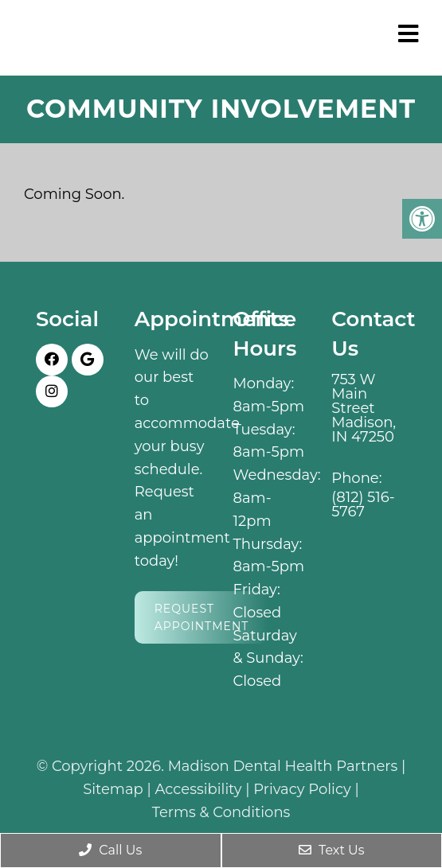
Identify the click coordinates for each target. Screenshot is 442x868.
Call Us (110, 850)
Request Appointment (202, 617)
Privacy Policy (302, 789)
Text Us (332, 850)
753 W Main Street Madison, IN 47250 (364, 408)
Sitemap (113, 789)
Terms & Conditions (221, 812)
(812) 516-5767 (363, 504)
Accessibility (199, 789)
